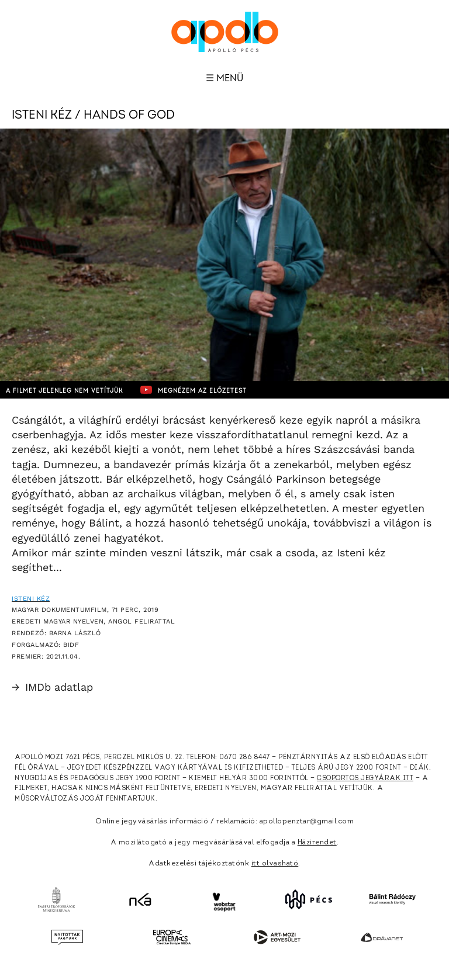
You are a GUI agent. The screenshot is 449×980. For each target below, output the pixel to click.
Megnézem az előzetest (194, 390)
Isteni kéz (31, 599)
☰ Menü (224, 78)
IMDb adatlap (52, 687)
